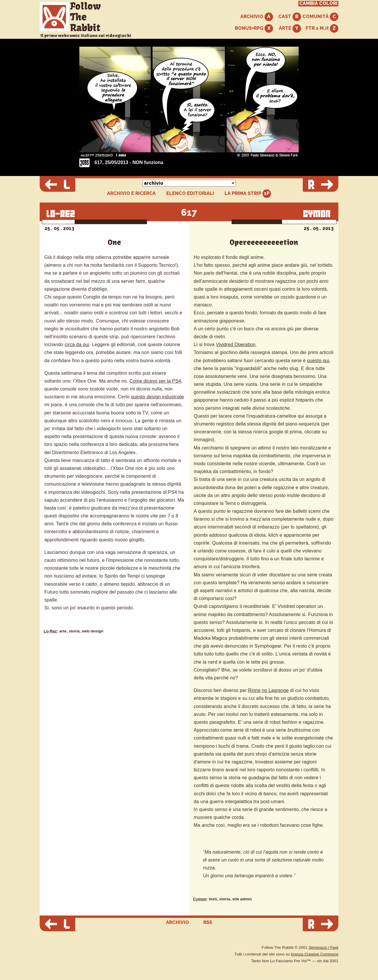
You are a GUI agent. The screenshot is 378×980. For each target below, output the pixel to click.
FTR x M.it (322, 28)
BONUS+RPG (254, 28)
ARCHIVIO (257, 17)
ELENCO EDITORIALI (190, 193)
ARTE (290, 28)
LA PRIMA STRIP (248, 194)
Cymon (200, 899)
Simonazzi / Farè (323, 947)
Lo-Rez (50, 631)
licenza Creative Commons (315, 954)
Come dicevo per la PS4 (155, 381)
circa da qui (77, 345)
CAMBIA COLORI (318, 4)
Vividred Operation (236, 345)
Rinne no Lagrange (268, 690)
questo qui (318, 361)
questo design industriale (157, 397)
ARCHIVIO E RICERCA (131, 193)
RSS (208, 922)
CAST (290, 17)
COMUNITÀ (320, 17)
